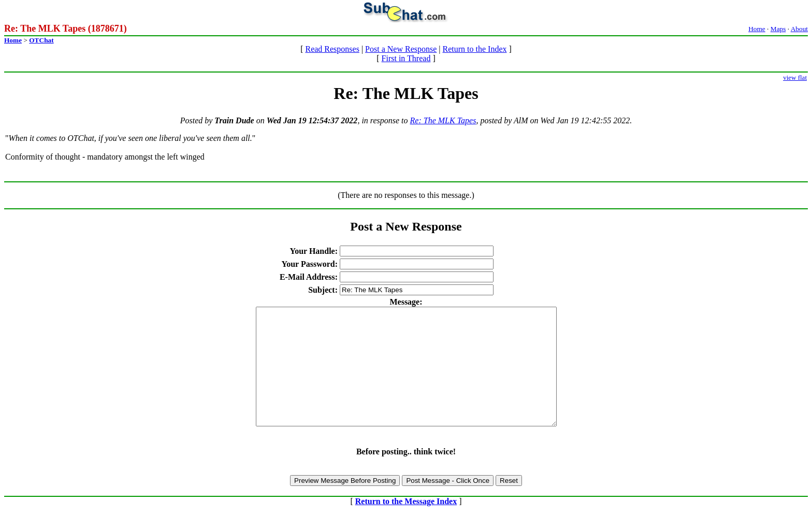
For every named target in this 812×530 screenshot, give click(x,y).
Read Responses (332, 49)
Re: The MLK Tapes (443, 120)
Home (757, 29)
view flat (795, 77)
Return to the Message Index (406, 525)
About (799, 29)
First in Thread (406, 58)
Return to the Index (475, 49)
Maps (778, 29)
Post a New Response (401, 49)
